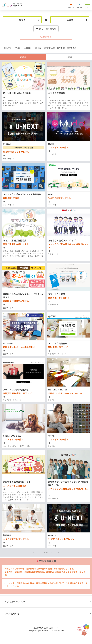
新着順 (23, 57)
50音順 (69, 57)
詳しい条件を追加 (46, 28)
